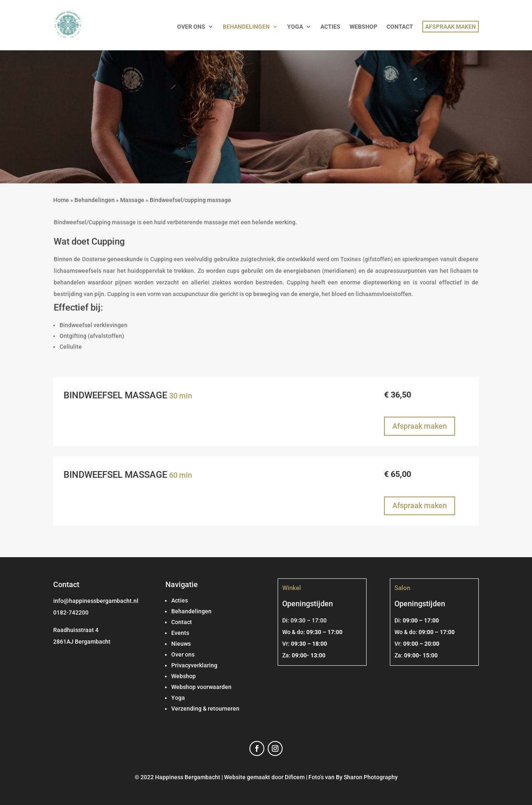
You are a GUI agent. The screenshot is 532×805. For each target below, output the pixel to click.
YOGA (295, 27)
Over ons (183, 654)
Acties (180, 600)
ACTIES (330, 27)
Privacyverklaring (194, 665)
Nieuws (181, 644)
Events (180, 633)
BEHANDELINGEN (246, 27)
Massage (132, 200)
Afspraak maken (420, 426)
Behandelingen (95, 200)
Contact (182, 622)
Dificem (295, 777)
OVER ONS (191, 27)
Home (61, 200)
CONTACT (400, 27)
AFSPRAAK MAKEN (451, 27)
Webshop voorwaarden (201, 687)
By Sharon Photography (367, 777)
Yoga (178, 698)
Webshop (183, 676)
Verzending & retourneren (205, 709)
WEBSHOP (363, 27)
